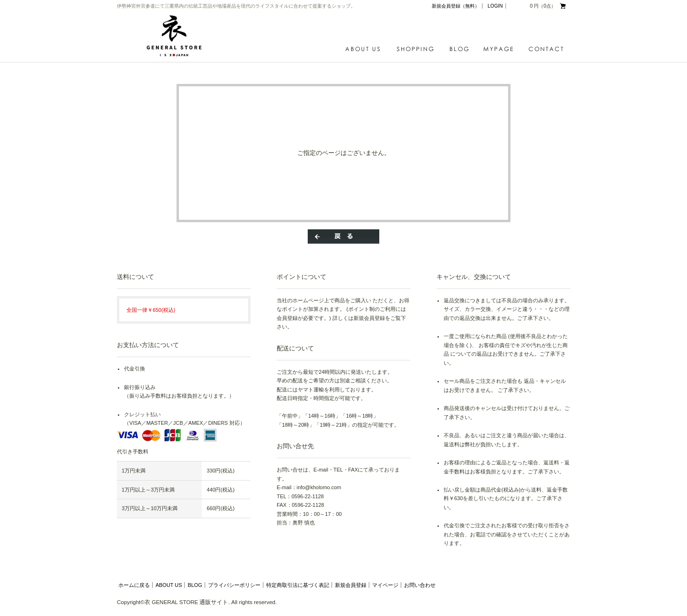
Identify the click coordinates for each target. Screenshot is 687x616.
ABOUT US (365, 49)
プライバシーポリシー (234, 585)
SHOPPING (417, 49)
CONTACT (546, 49)
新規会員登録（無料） (456, 6)
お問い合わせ (420, 585)
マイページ (385, 585)
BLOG (462, 49)
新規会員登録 (351, 585)
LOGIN (495, 6)
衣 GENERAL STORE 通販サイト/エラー (177, 36)
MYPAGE (501, 49)
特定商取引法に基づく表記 (298, 585)
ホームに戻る (134, 585)
